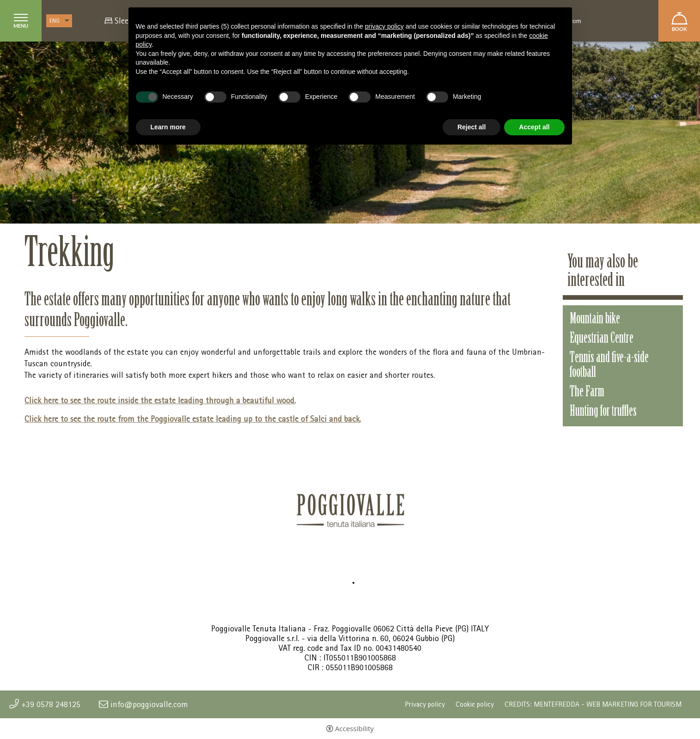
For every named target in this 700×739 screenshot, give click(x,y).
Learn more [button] (168, 127)
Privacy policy (425, 704)
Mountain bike (595, 320)
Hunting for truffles (603, 412)
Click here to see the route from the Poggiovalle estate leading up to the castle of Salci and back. (193, 419)
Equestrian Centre (602, 339)
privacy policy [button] (384, 26)
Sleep (124, 21)
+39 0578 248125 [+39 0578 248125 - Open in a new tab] (51, 704)
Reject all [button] (472, 127)
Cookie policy (475, 704)
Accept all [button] (534, 127)
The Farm (587, 393)
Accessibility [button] (354, 729)
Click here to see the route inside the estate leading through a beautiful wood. (160, 400)
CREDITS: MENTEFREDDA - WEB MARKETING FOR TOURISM (593, 704)
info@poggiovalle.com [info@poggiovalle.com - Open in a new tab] (149, 704)
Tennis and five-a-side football (609, 366)
